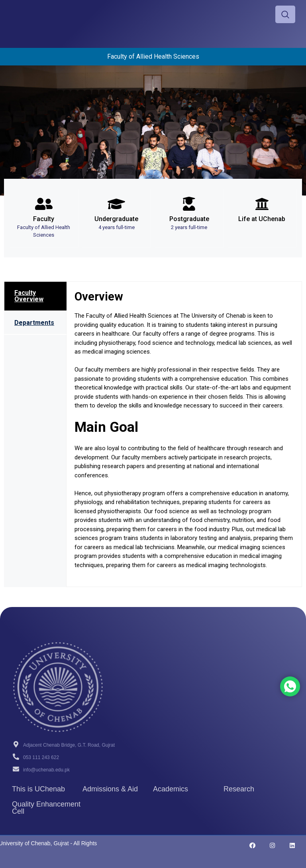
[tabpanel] (184, 434)
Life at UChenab (262, 219)
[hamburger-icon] (245, 15)
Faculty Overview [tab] (29, 296)
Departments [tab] (34, 323)
